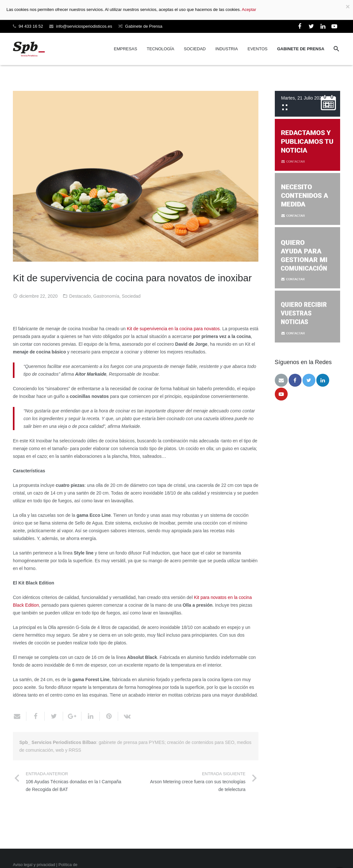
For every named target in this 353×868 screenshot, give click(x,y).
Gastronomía (106, 296)
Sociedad (131, 296)
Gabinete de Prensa (144, 26)
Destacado (80, 296)
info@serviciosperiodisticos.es (84, 26)
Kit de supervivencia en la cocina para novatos (173, 329)
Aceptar (249, 10)
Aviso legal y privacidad (34, 865)
